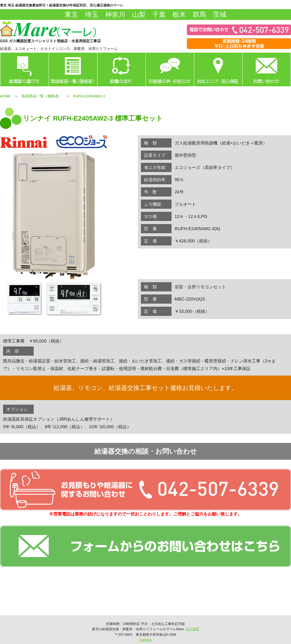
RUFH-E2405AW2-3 (89, 96)
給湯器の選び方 (25, 69)
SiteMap (145, 640)
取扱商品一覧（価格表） (42, 96)
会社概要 (192, 629)
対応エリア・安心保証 (218, 69)
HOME (5, 96)
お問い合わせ (266, 69)
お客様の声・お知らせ (170, 69)
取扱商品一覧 (73, 69)
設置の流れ (121, 69)
